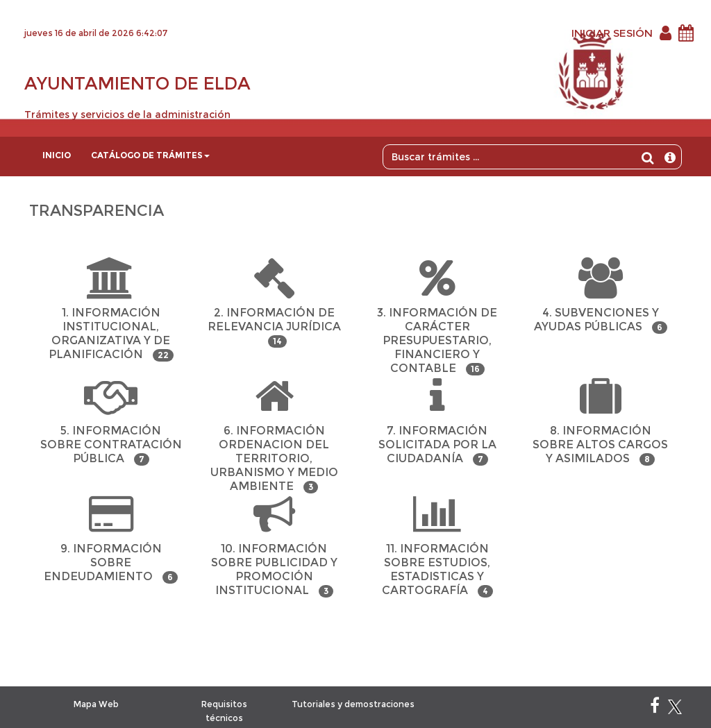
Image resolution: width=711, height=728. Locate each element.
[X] (675, 708)
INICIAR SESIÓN (612, 33)
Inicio (57, 155)
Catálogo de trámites (150, 155)
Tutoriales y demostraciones (353, 704)
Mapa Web (96, 704)
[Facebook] (655, 708)
